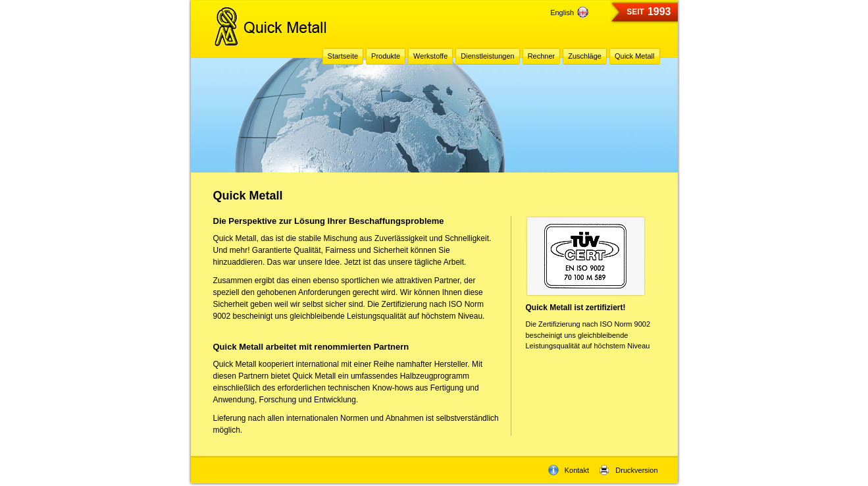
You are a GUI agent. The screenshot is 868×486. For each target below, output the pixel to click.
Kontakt (569, 470)
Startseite (343, 56)
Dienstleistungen (487, 56)
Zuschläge (585, 56)
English (569, 13)
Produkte (386, 56)
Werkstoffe (430, 56)
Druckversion (628, 470)
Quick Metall (635, 56)
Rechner (542, 56)
